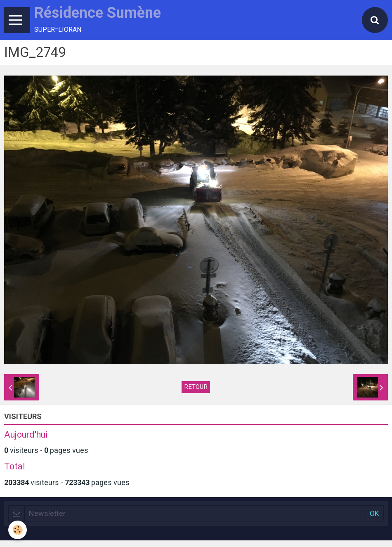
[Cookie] (18, 530)
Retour (196, 387)
